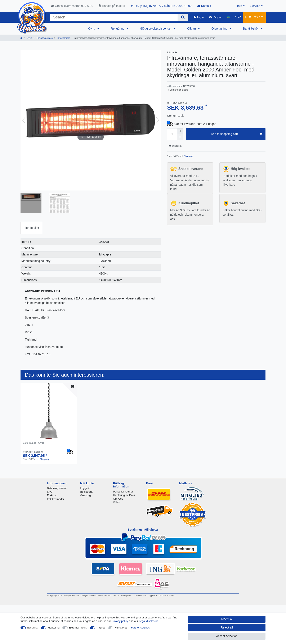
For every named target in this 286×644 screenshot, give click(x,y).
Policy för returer (123, 492)
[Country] (229, 17)
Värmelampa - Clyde (33, 443)
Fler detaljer (31, 228)
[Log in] (199, 17)
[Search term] (114, 17)
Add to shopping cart (237, 134)
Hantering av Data (124, 495)
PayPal (101, 628)
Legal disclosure (149, 621)
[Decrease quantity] (180, 137)
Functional (121, 628)
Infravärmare (63, 38)
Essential (33, 628)
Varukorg (85, 495)
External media (78, 628)
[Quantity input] (172, 134)
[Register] (216, 17)
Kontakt (204, 6)
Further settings (140, 628)
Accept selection (227, 636)
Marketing (54, 628)
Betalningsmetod (57, 488)
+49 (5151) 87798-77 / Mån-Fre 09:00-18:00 (161, 6)
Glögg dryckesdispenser (156, 29)
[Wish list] (238, 17)
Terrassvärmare (44, 38)
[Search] (183, 17)
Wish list (175, 146)
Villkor (117, 502)
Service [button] (255, 6)
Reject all (227, 627)
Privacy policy (120, 621)
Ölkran (192, 29)
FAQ (50, 492)
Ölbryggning (220, 29)
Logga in (85, 488)
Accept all (227, 619)
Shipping (188, 156)
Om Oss (118, 499)
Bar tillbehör (251, 29)
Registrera (86, 492)
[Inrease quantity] (180, 131)
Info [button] (240, 6)
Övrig (92, 29)
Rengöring (118, 29)
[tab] (31, 228)
